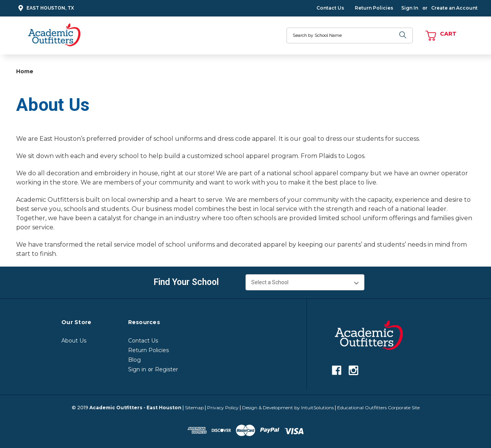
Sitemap (194, 408)
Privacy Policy (223, 408)
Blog (134, 360)
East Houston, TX (45, 8)
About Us (74, 341)
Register (166, 369)
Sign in (137, 369)
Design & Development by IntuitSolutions (288, 408)
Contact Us (330, 8)
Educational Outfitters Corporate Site (378, 408)
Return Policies (374, 8)
